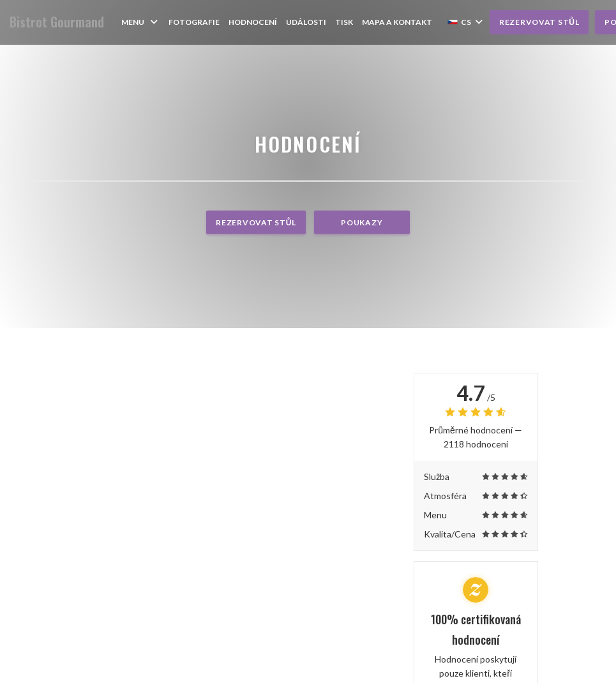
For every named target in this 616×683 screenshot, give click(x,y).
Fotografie (194, 22)
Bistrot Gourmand (57, 22)
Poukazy (362, 222)
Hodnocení (253, 22)
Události (306, 22)
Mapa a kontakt (397, 22)
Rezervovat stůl (539, 22)
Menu (140, 22)
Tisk (344, 22)
